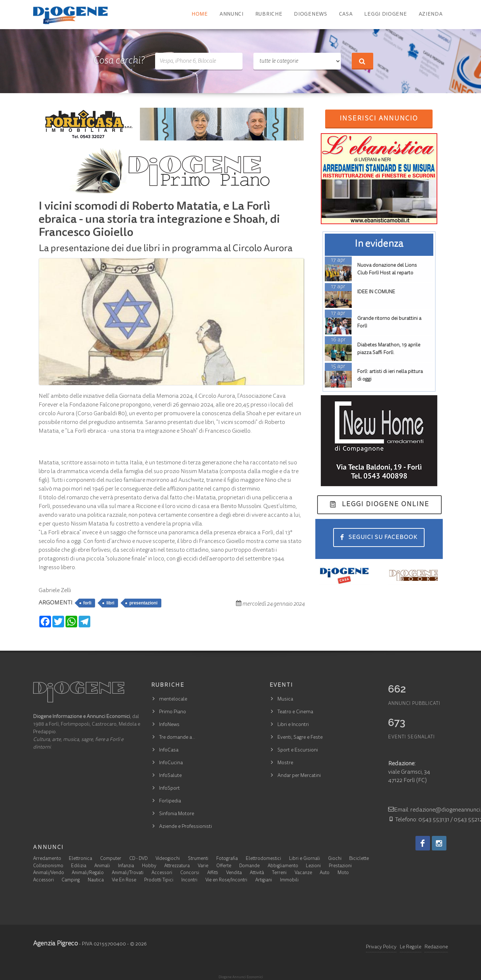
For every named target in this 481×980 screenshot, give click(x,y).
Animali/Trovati (128, 873)
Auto (325, 873)
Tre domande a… (177, 738)
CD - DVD (138, 859)
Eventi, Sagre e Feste (300, 738)
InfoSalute (170, 776)
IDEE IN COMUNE (376, 292)
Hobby (149, 866)
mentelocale (173, 699)
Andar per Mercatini (299, 776)
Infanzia (126, 866)
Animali (102, 866)
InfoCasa (169, 750)
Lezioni (313, 866)
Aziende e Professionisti (186, 827)
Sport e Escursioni (298, 750)
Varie (203, 866)
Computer (111, 859)
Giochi (335, 859)
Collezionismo (48, 866)
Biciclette (359, 859)
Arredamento (47, 859)
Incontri (189, 880)
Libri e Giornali (305, 859)
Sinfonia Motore (177, 814)
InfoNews (169, 725)
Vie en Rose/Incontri (226, 880)
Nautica (96, 880)
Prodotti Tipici (159, 880)
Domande (249, 866)
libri (110, 603)
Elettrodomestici (263, 859)
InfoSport (169, 789)
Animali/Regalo (88, 873)
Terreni (279, 873)
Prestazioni (340, 866)
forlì (88, 603)
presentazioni (143, 603)
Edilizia (79, 866)
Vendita (234, 873)
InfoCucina (171, 763)
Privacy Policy (381, 947)
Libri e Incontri (293, 725)
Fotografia (227, 859)
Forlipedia (170, 801)
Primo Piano (173, 712)
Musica (285, 699)
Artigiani (264, 880)
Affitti (213, 873)
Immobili (289, 880)
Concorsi (190, 873)
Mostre (285, 763)
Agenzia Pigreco (56, 944)
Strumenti (198, 859)
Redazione (436, 947)
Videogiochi (168, 859)
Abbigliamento (283, 866)
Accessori (162, 873)
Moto (343, 873)
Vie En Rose (124, 880)
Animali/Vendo (49, 873)
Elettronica (80, 859)
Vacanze (303, 873)
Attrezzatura (177, 866)
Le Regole (411, 947)
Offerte (224, 866)
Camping (71, 880)
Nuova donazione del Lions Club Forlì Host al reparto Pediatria (387, 273)
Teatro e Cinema (295, 712)
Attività (257, 873)
